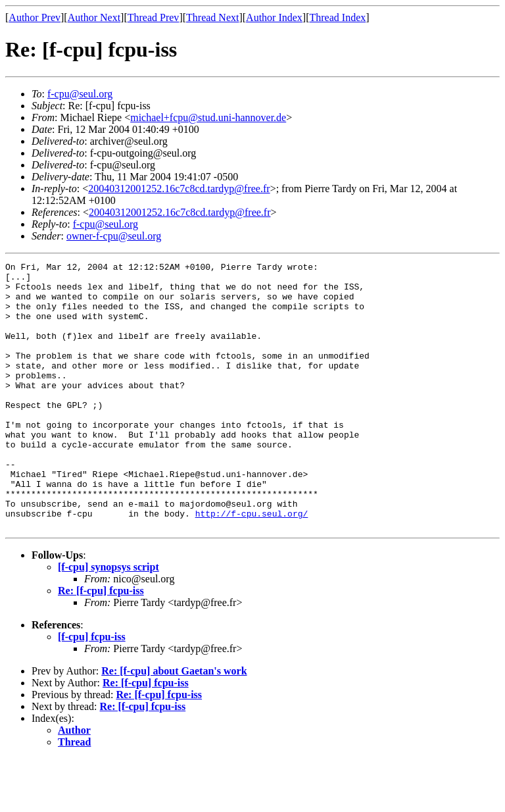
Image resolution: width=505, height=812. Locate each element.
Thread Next (212, 17)
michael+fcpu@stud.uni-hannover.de (208, 117)
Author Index (274, 17)
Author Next (94, 17)
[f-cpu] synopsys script (108, 620)
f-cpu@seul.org (80, 94)
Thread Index (338, 17)
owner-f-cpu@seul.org (114, 236)
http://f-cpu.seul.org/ (252, 565)
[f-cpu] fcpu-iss (92, 690)
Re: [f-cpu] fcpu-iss (101, 644)
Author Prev (35, 17)
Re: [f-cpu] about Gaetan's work (174, 724)
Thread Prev (154, 17)
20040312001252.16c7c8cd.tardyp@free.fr (179, 189)
